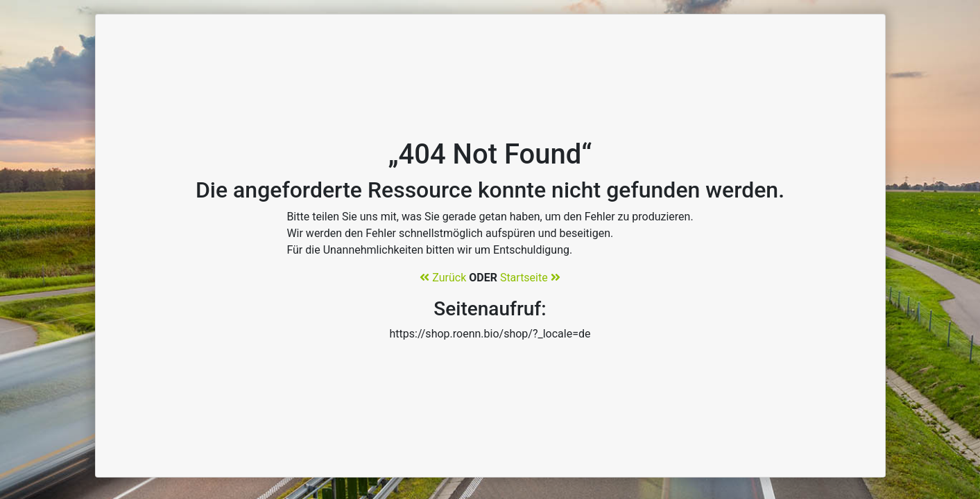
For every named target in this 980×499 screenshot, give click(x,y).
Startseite (530, 278)
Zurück (443, 278)
